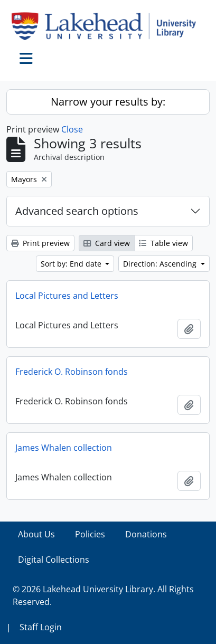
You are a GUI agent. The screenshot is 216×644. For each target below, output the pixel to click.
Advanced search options (77, 211)
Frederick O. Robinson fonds (72, 372)
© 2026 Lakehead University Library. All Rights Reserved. (103, 595)
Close (72, 129)
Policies (90, 534)
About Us (36, 534)
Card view (107, 243)
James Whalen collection (64, 448)
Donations (146, 534)
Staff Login (41, 627)
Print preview (40, 243)
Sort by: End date (72, 264)
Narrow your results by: (108, 102)
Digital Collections (54, 560)
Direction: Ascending (161, 264)
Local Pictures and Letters (67, 296)
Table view (163, 243)
